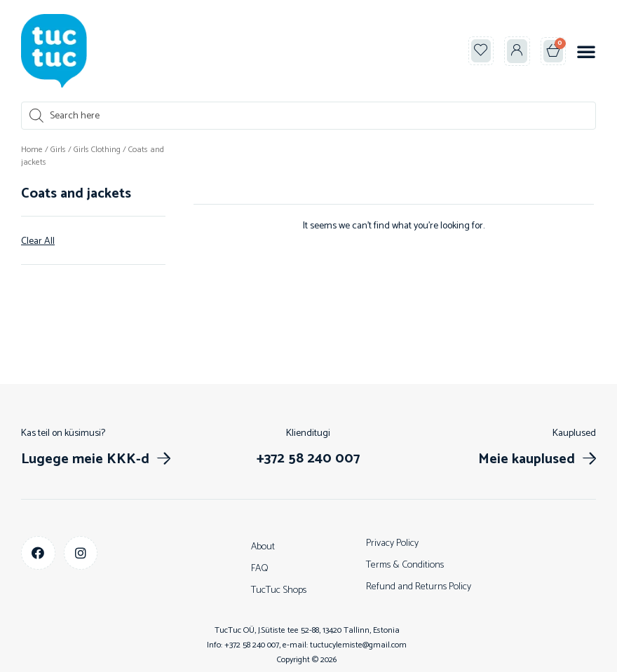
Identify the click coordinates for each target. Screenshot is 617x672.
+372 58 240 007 (252, 645)
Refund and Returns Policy (419, 587)
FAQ (260, 569)
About (263, 547)
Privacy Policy (392, 543)
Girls (58, 150)
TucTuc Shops (279, 590)
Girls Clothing (97, 150)
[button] (586, 51)
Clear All (38, 242)
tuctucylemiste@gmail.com (358, 645)
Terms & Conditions (405, 565)
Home (32, 150)
